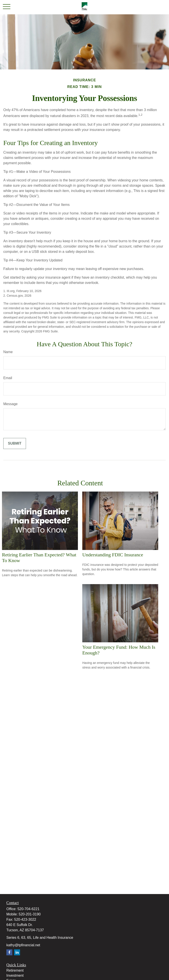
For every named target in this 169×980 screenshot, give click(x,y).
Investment (15, 975)
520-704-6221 (28, 909)
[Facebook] (9, 952)
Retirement (15, 970)
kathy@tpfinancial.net (23, 945)
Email (8, 378)
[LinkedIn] (17, 952)
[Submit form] (15, 443)
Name (8, 352)
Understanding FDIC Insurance (113, 555)
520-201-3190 (30, 914)
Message (10, 404)
